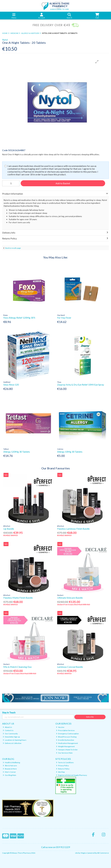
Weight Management (65, 746)
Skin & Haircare (10, 766)
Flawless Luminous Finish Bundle (73, 529)
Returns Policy (63, 769)
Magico (84, 853)
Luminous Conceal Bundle (70, 667)
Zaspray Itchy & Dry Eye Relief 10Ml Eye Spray (81, 385)
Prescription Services (65, 730)
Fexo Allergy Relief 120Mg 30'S (19, 318)
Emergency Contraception (67, 734)
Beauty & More (10, 769)
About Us (7, 727)
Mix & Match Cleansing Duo (18, 667)
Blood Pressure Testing (66, 737)
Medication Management (67, 743)
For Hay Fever (64, 318)
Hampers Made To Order (67, 750)
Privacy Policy (62, 766)
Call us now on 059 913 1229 (56, 847)
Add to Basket (63, 183)
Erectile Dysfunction (65, 740)
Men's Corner (9, 772)
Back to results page (13, 248)
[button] (97, 62)
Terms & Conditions (65, 762)
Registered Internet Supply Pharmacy (71, 775)
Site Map (60, 772)
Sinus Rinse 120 (11, 385)
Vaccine (60, 727)
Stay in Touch (9, 712)
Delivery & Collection (12, 743)
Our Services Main (64, 753)
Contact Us (8, 730)
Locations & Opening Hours (15, 740)
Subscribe (90, 717)
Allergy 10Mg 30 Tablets (70, 452)
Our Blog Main (9, 775)
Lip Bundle (9, 529)
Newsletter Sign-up (11, 737)
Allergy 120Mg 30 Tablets (17, 452)
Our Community (10, 734)
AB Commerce (103, 853)
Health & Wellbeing (11, 762)
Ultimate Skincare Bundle (70, 598)
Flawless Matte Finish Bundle (18, 598)
